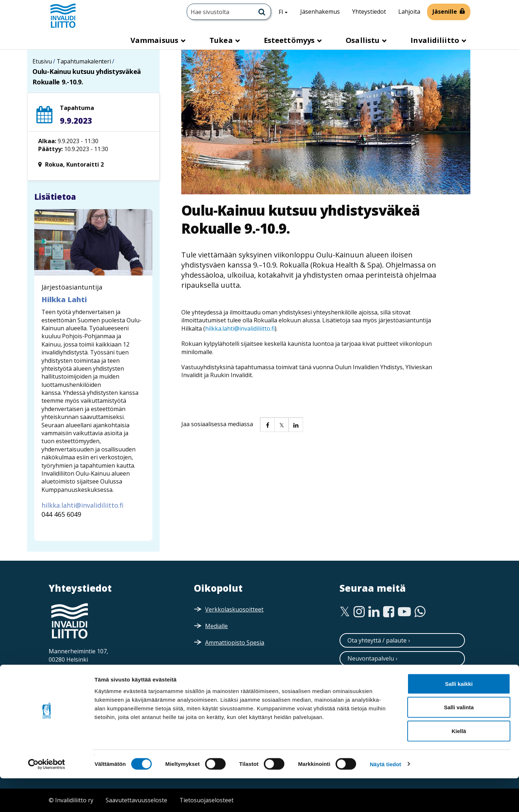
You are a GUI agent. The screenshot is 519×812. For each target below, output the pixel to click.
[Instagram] (359, 612)
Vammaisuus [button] (155, 40)
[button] (267, 424)
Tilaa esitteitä (366, 695)
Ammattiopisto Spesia (235, 643)
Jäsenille (445, 12)
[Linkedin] (374, 612)
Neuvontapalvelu (371, 658)
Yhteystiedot (369, 12)
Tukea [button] (222, 40)
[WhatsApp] (420, 612)
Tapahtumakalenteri (84, 61)
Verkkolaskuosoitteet (234, 609)
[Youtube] (404, 612)
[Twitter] (345, 612)
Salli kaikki (459, 717)
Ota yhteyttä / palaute (377, 640)
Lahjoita (409, 12)
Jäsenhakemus (320, 12)
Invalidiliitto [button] (436, 40)
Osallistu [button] (363, 40)
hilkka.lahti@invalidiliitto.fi (240, 328)
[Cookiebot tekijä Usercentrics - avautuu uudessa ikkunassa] (47, 798)
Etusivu (42, 61)
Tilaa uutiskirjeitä (371, 677)
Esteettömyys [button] (290, 40)
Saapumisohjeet (81, 675)
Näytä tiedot (385, 798)
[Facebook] (389, 612)
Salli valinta (459, 741)
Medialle (216, 626)
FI (286, 12)
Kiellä (459, 765)
